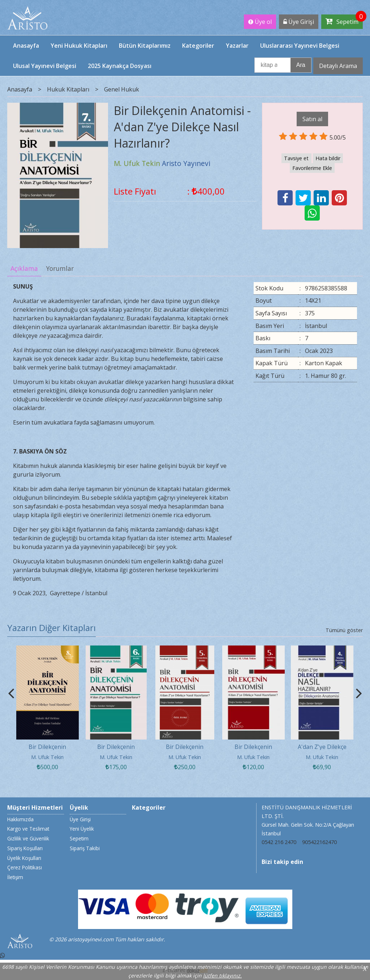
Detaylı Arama (338, 66)
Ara (301, 65)
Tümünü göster (344, 630)
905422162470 (319, 842)
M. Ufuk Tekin (47, 757)
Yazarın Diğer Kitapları (51, 628)
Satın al (312, 119)
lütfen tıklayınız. (222, 975)
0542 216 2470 (279, 842)
